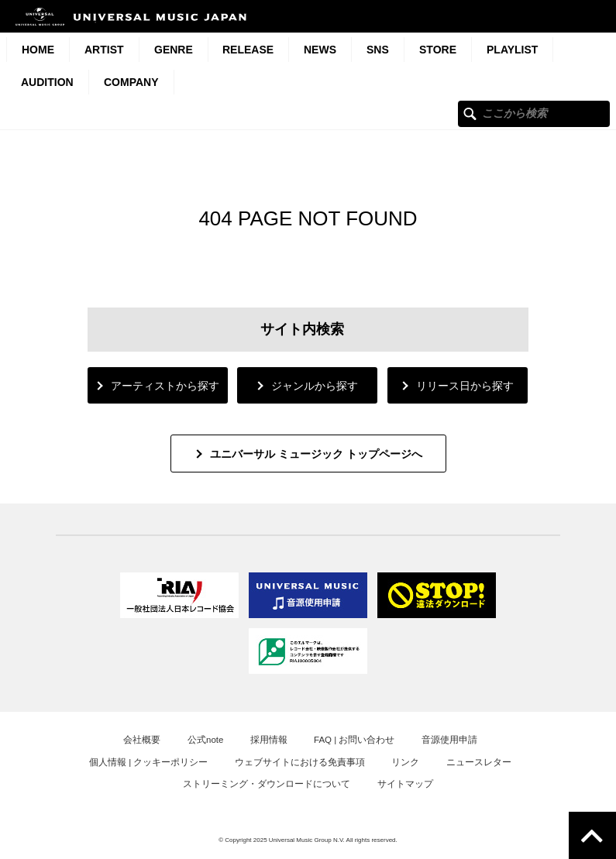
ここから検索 (470, 113)
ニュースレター (479, 762)
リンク (405, 762)
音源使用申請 (449, 740)
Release (248, 50)
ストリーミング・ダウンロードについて (267, 784)
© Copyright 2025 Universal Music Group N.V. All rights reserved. (308, 840)
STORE (438, 50)
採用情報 (269, 740)
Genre (174, 50)
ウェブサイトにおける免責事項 (300, 762)
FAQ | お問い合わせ (354, 740)
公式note (205, 740)
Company (131, 82)
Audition (47, 82)
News (320, 50)
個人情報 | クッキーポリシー (148, 762)
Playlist (512, 50)
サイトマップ (405, 784)
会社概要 (142, 740)
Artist (104, 50)
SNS (378, 50)
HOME (38, 50)
